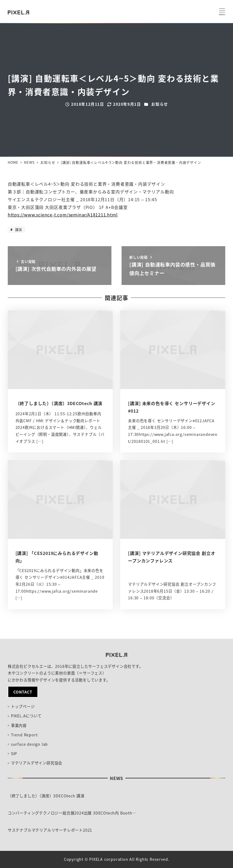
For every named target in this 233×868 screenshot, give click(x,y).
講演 (18, 229)
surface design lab (29, 744)
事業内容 (19, 725)
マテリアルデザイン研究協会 (37, 763)
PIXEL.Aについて (26, 716)
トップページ (23, 706)
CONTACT (23, 692)
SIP (14, 753)
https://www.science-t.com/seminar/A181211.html (63, 215)
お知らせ (160, 104)
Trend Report (24, 735)
